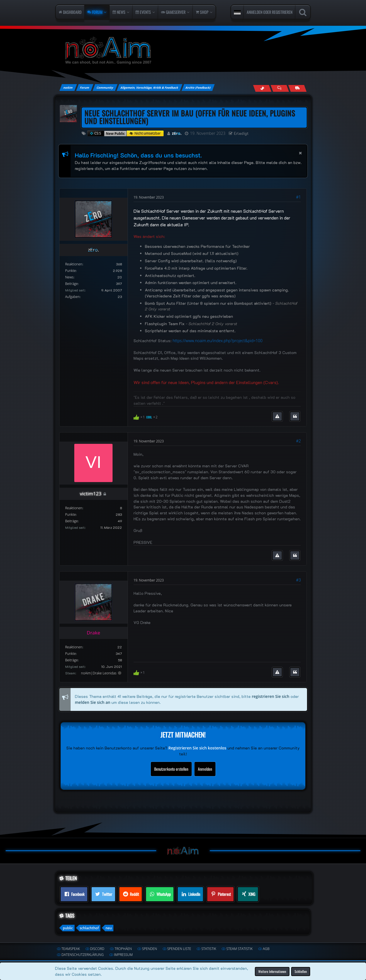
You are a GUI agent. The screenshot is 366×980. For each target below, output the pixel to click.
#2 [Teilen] (298, 441)
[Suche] (303, 12)
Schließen (301, 971)
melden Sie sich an (93, 702)
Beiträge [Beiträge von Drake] (72, 660)
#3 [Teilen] (298, 580)
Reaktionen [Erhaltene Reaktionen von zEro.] (74, 264)
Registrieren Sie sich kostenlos (197, 748)
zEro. (177, 133)
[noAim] (183, 51)
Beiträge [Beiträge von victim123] (72, 521)
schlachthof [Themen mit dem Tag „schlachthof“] (89, 928)
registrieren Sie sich (271, 696)
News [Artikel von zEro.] (69, 277)
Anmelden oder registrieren (269, 12)
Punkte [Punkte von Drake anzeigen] (71, 654)
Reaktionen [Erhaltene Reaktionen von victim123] (74, 508)
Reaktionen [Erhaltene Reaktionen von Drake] (74, 647)
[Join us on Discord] (298, 88)
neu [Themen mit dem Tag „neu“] (109, 928)
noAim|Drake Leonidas (99, 673)
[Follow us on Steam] (262, 88)
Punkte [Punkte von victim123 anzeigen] (71, 514)
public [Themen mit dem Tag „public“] (68, 928)
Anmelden (205, 769)
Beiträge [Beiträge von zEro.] (72, 284)
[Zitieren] (295, 416)
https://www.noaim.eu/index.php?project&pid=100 (218, 341)
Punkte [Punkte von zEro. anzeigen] (71, 271)
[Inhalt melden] (277, 416)
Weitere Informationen (272, 971)
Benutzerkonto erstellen (171, 769)
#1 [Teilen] (298, 197)
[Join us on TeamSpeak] (280, 88)
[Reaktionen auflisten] (146, 417)
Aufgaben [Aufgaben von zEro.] (72, 297)
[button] (237, 12)
